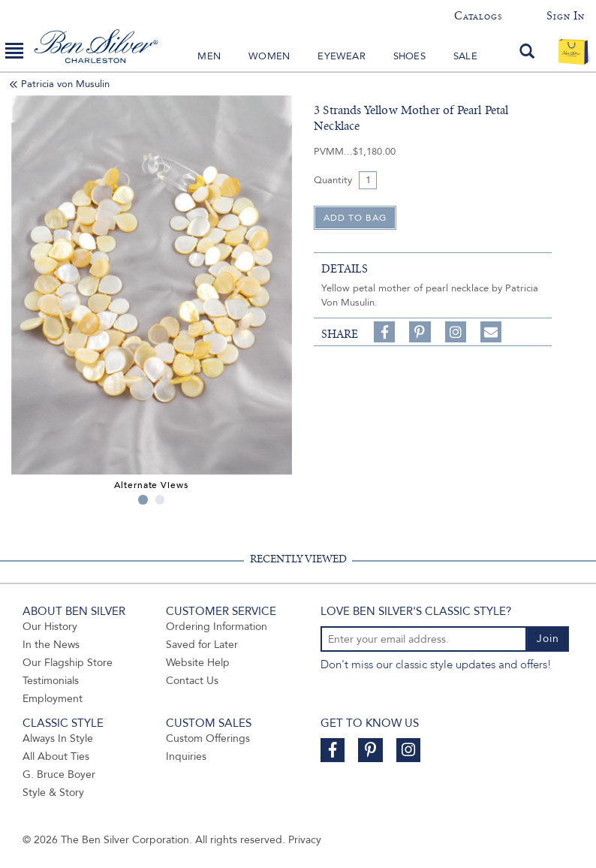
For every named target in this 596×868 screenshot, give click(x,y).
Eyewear (341, 56)
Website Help (198, 663)
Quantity (333, 180)
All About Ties (56, 756)
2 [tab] (160, 500)
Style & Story (53, 793)
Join (548, 639)
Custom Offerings (208, 738)
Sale (465, 56)
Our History (50, 627)
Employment (53, 699)
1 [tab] (143, 500)
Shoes (409, 56)
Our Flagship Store (68, 663)
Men (209, 56)
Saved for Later (202, 645)
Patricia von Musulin (65, 84)
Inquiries (186, 756)
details (345, 269)
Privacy (305, 840)
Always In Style (58, 738)
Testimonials (51, 681)
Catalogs (478, 16)
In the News (51, 645)
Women (269, 56)
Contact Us (192, 681)
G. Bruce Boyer (59, 775)
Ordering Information (217, 627)
